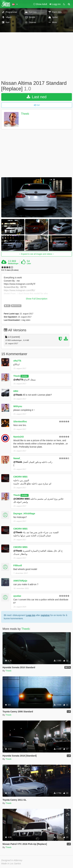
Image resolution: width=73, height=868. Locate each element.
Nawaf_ (17, 458)
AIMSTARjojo (20, 581)
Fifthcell (18, 565)
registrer (45, 615)
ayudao (17, 596)
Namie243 (18, 437)
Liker (29, 263)
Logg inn (31, 615)
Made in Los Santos (11, 864)
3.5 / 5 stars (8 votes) (10, 270)
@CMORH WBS (22, 499)
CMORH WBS (20, 477)
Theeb (25, 114)
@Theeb (18, 395)
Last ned (37, 97)
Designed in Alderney (12, 860)
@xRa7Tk (18, 380)
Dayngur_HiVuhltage (24, 514)
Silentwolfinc (20, 422)
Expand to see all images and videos (36, 254)
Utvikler (25, 376)
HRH (16, 391)
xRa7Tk (17, 361)
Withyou (18, 406)
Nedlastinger (13, 263)
